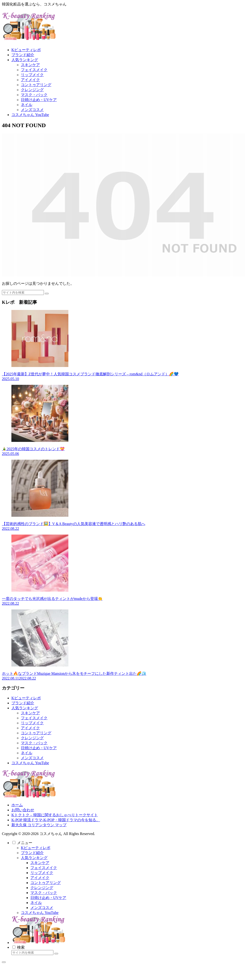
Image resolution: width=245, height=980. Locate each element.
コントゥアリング (36, 733)
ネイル (27, 753)
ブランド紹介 (23, 703)
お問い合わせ (23, 810)
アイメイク (30, 728)
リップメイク (32, 723)
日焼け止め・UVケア (39, 748)
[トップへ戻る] (4, 962)
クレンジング (32, 738)
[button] (47, 294)
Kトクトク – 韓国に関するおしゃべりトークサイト (55, 815)
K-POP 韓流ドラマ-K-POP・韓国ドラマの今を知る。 (56, 820)
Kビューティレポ (26, 698)
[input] (23, 292)
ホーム (17, 805)
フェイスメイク (34, 718)
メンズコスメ (32, 758)
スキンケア (30, 713)
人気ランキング (25, 708)
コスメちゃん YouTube (30, 763)
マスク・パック (34, 743)
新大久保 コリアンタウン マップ (39, 825)
